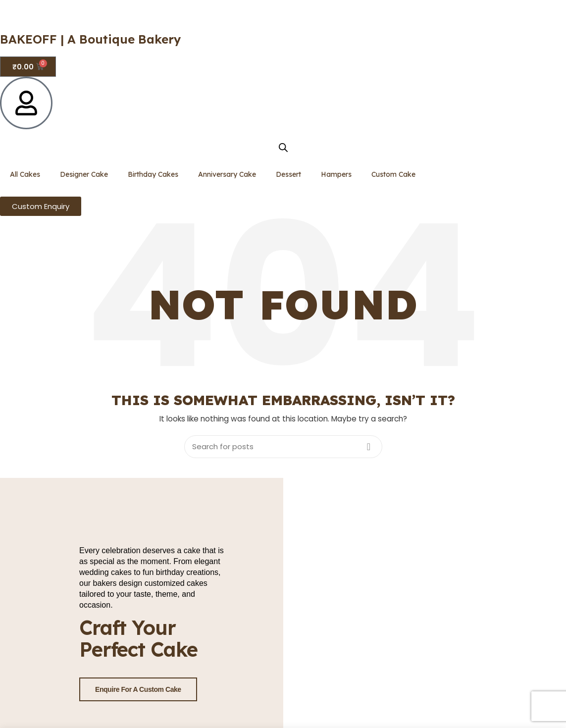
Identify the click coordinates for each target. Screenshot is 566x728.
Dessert (288, 174)
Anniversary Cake (227, 174)
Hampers (336, 174)
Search (369, 447)
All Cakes (25, 174)
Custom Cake (393, 174)
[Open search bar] (283, 147)
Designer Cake (84, 174)
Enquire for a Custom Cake (138, 689)
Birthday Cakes (153, 174)
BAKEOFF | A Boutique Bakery (91, 39)
